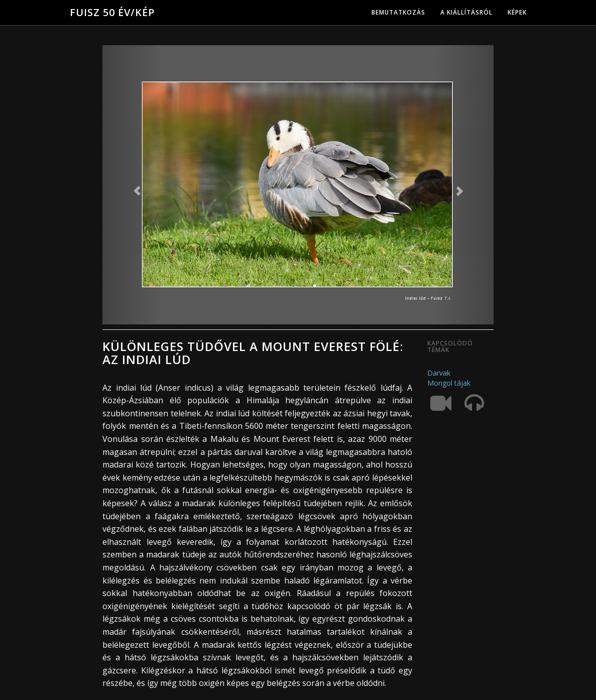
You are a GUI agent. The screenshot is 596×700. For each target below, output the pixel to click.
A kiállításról (466, 12)
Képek (517, 12)
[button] (132, 185)
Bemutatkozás (398, 12)
